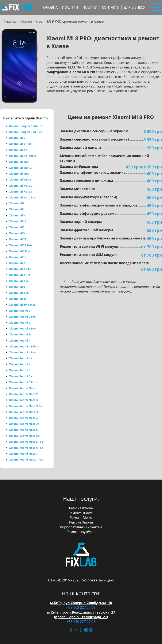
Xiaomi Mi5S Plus (21, 245)
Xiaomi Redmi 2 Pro (22, 317)
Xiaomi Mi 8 (17, 263)
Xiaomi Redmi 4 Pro (22, 352)
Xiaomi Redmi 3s (20, 334)
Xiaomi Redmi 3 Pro (22, 328)
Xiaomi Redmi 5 (20, 370)
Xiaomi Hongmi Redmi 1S (26, 126)
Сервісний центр (16, 7)
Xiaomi (27, 21)
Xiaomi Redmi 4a (21, 358)
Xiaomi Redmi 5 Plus (23, 382)
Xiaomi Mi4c (17, 215)
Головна (49, 7)
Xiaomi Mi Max (19, 162)
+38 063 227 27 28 (81, 607)
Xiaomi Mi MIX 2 (20, 179)
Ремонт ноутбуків (81, 532)
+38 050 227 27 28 (81, 622)
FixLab (81, 555)
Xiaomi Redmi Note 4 (23, 418)
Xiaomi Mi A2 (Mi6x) (23, 156)
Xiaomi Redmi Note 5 (23, 430)
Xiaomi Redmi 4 (20, 340)
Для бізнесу (134, 7)
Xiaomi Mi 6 (17, 138)
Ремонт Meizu (81, 518)
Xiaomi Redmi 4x (20, 364)
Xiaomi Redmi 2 (20, 311)
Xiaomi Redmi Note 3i (24, 412)
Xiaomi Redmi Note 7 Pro (26, 459)
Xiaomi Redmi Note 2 (23, 394)
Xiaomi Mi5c (17, 233)
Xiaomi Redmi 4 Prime (24, 346)
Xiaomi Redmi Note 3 (23, 400)
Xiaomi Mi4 (17, 209)
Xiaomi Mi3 (17, 203)
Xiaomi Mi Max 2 (20, 168)
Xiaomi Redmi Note (22, 388)
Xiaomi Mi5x (18, 257)
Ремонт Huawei (81, 513)
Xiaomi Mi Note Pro (22, 197)
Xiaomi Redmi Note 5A (24, 436)
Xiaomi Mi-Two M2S (22, 305)
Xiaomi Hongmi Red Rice (26, 132)
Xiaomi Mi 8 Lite (20, 269)
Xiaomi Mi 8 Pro (20, 275)
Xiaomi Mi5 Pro (19, 251)
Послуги (70, 7)
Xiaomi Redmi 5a (21, 376)
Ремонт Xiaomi (81, 522)
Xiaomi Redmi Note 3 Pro (26, 406)
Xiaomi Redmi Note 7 (23, 454)
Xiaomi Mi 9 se (19, 293)
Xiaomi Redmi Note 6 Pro (26, 448)
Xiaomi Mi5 (17, 227)
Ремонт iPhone (81, 508)
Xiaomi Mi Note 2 (21, 186)
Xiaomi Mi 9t (18, 299)
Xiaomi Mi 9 (17, 287)
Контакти (111, 7)
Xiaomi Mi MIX (19, 174)
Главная (11, 21)
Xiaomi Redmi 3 (20, 323)
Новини (90, 7)
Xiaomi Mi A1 (18, 150)
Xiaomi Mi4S (17, 221)
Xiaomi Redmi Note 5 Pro (26, 442)
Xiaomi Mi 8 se (19, 281)
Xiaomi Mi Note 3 (21, 191)
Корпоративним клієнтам (81, 527)
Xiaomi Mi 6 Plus (20, 144)
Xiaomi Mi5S (17, 239)
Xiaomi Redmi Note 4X (24, 424)
